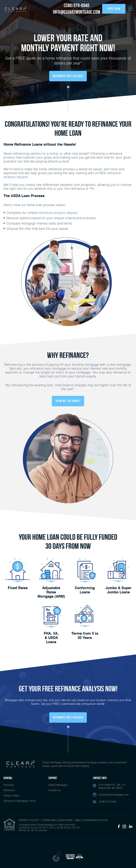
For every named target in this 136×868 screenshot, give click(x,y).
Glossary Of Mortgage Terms (20, 801)
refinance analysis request (58, 213)
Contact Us (55, 790)
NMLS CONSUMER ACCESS (92, 820)
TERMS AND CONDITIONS (57, 820)
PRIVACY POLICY (29, 820)
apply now (114, 9)
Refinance (9, 790)
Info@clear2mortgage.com (114, 795)
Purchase (9, 785)
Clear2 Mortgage (58, 785)
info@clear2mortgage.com (76, 12)
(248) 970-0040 (76, 5)
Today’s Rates (11, 796)
